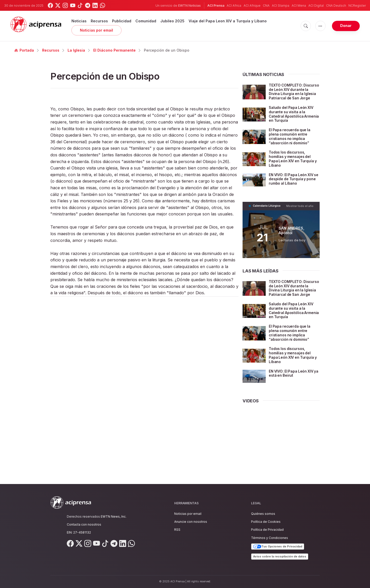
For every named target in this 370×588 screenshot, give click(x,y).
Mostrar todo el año (300, 210)
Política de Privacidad (267, 530)
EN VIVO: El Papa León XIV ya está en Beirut (292, 382)
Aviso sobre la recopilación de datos (280, 556)
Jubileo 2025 (172, 21)
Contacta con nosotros (84, 524)
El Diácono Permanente (114, 50)
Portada (24, 50)
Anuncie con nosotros (191, 522)
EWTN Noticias (189, 6)
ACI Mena (299, 6)
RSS (177, 530)
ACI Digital (316, 6)
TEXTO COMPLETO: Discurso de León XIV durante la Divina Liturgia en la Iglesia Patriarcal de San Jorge (294, 94)
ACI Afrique (252, 6)
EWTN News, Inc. (114, 516)
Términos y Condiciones (270, 538)
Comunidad (146, 21)
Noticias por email (96, 30)
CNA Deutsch (336, 6)
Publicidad (122, 21)
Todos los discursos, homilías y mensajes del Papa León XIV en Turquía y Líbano (293, 163)
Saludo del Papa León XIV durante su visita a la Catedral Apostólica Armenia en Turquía (292, 118)
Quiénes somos (263, 514)
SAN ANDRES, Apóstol (291, 235)
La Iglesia (76, 50)
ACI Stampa (281, 6)
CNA (266, 6)
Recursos (99, 21)
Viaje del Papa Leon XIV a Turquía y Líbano (228, 21)
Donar (346, 26)
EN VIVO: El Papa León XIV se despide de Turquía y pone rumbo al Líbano (292, 183)
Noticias (79, 21)
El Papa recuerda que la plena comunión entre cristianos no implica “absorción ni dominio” (290, 141)
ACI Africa (234, 6)
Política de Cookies (266, 522)
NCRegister (357, 6)
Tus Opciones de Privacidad (278, 547)
